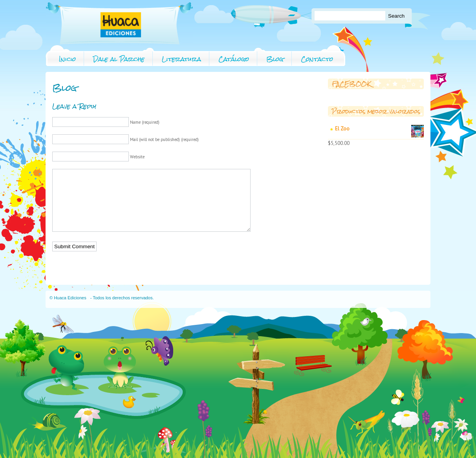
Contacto (317, 59)
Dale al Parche (119, 59)
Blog (275, 59)
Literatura (181, 59)
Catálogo (234, 59)
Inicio (67, 59)
